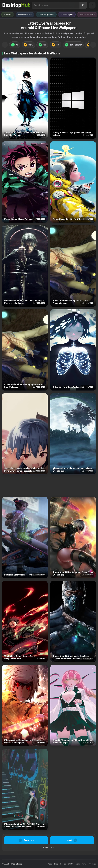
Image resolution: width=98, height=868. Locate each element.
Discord (63, 864)
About (50, 864)
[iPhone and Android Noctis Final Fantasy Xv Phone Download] (25, 266)
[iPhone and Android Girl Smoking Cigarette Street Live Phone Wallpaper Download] (25, 789)
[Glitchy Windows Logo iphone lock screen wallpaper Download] (73, 98)
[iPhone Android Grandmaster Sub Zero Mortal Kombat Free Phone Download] (73, 622)
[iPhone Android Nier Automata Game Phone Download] (73, 538)
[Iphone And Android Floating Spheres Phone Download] (25, 350)
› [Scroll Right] (93, 45)
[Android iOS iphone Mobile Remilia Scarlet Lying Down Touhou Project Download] (25, 434)
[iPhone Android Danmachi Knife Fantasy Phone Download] (25, 706)
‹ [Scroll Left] (5, 45)
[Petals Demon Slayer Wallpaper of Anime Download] (25, 182)
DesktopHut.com (15, 864)
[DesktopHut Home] (16, 5)
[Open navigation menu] (92, 5)
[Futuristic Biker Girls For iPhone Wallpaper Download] (25, 538)
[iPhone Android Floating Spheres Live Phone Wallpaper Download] (73, 266)
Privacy (85, 864)
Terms (77, 864)
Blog (56, 864)
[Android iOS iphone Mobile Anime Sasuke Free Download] (25, 98)
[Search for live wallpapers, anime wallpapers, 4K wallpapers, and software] (56, 5)
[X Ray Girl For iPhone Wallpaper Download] (73, 350)
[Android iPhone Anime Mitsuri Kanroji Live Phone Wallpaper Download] (73, 706)
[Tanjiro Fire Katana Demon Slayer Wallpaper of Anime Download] (25, 622)
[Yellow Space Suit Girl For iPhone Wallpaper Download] (73, 182)
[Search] (83, 5)
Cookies (93, 864)
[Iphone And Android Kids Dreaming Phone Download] (73, 434)
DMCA (70, 864)
